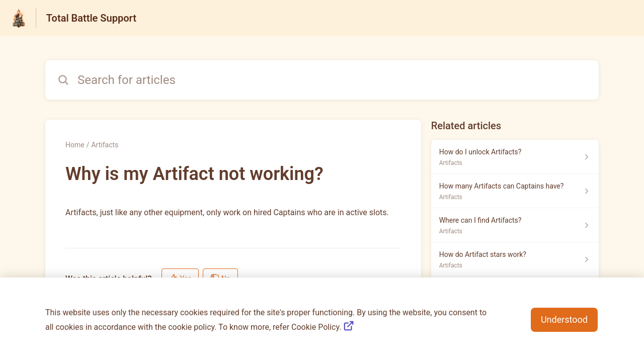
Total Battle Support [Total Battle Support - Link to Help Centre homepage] (91, 18)
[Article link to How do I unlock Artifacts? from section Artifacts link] (515, 157)
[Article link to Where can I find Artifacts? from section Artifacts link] (515, 225)
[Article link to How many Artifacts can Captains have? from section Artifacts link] (515, 191)
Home (75, 145)
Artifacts (105, 145)
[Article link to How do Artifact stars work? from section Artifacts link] (515, 259)
